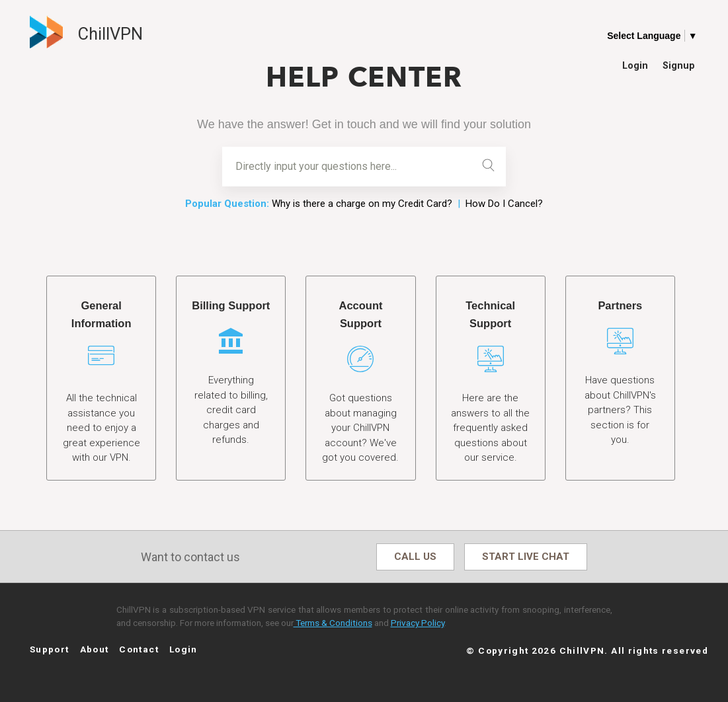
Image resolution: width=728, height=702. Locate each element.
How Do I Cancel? (504, 204)
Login (635, 65)
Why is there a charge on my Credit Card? (362, 204)
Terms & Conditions (333, 623)
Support (50, 649)
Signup (679, 65)
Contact (139, 649)
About (95, 649)
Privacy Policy (418, 623)
